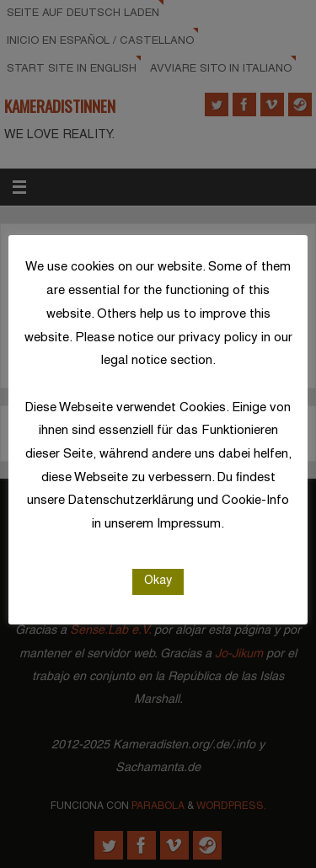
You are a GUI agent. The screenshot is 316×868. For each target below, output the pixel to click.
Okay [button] (158, 581)
